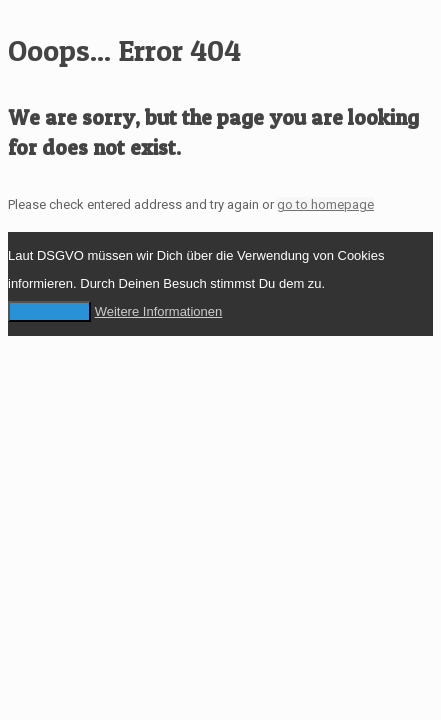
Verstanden (49, 311)
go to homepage (325, 204)
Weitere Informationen (159, 311)
